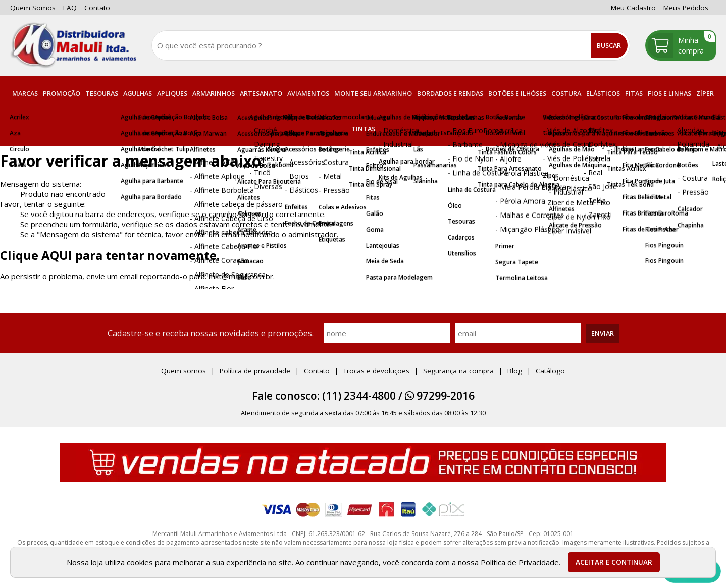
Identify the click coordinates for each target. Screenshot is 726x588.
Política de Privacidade (520, 562)
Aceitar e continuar (614, 562)
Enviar (603, 333)
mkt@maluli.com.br (241, 276)
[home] (73, 45)
